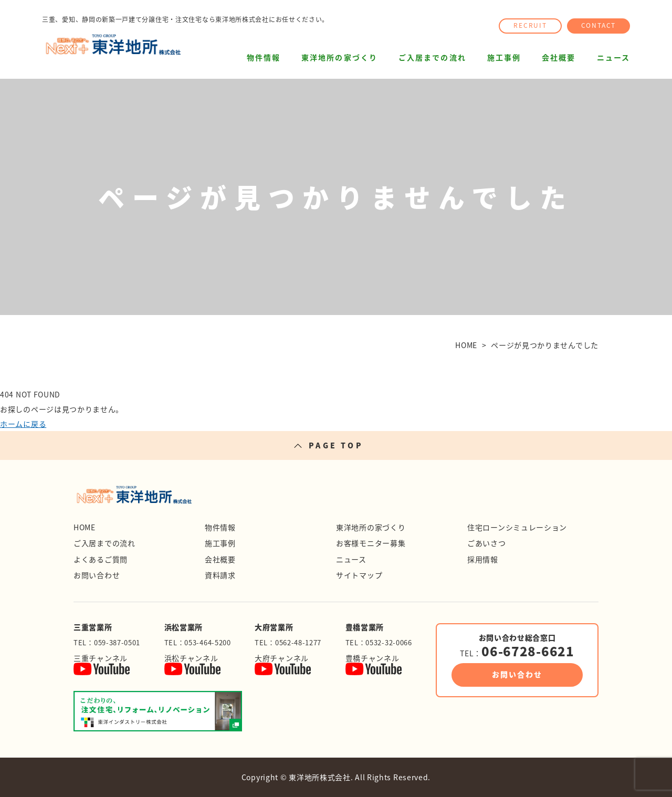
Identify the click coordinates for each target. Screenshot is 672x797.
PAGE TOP (336, 445)
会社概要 (559, 57)
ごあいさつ (487, 543)
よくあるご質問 (101, 559)
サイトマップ (359, 575)
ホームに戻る (23, 424)
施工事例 (504, 57)
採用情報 (483, 559)
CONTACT (599, 25)
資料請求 (220, 575)
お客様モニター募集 (371, 543)
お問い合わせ (97, 575)
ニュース (613, 57)
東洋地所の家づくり (339, 57)
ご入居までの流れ (432, 57)
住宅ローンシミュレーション (517, 527)
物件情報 (264, 57)
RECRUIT (530, 25)
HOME (85, 527)
